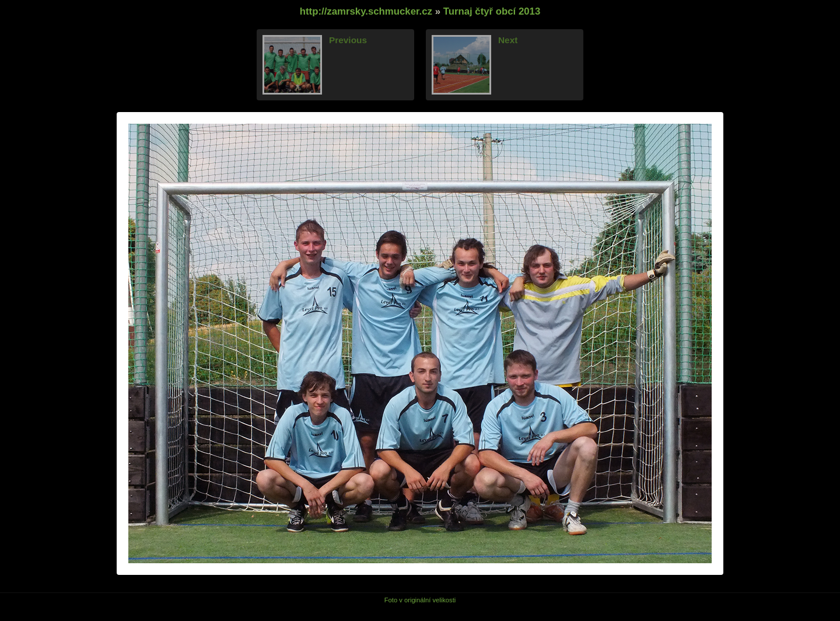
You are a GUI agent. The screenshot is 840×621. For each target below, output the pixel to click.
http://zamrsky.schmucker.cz (366, 11)
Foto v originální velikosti (420, 600)
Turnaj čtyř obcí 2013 (492, 11)
